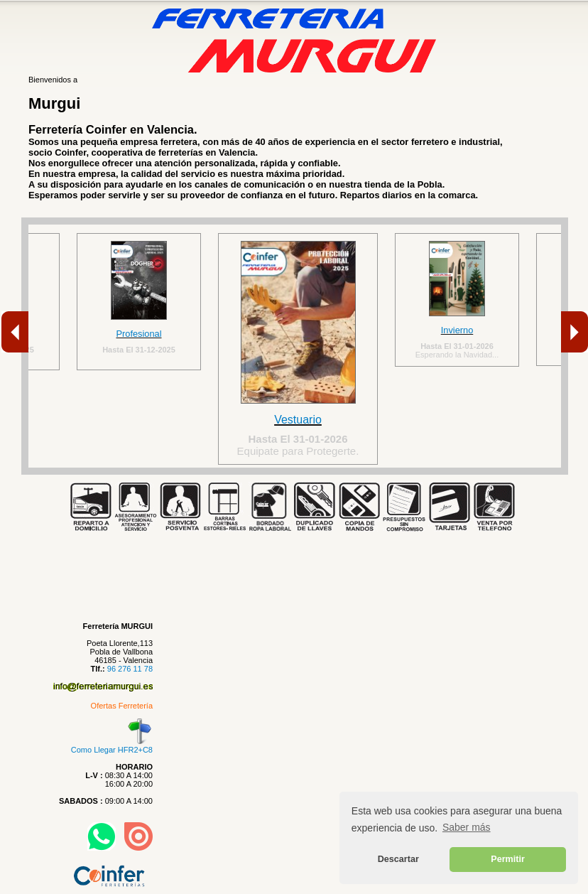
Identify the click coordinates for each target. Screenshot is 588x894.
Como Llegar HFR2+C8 (112, 745)
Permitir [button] (508, 859)
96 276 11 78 (130, 669)
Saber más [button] (467, 827)
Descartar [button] (398, 859)
